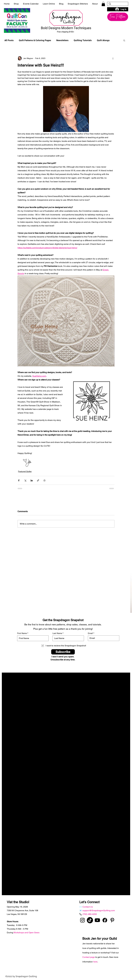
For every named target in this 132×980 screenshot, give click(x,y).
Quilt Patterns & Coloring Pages (35, 40)
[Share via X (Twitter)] (25, 480)
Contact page (89, 957)
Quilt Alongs (103, 40)
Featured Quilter (25, 471)
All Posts (9, 40)
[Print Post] (44, 480)
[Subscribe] (63, 652)
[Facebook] (105, 920)
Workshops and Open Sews (26, 933)
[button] (103, 4)
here (95, 962)
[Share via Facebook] (19, 480)
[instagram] (82, 920)
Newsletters (62, 40)
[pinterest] (112, 920)
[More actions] (113, 58)
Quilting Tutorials (83, 40)
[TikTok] (90, 920)
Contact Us (88, 907)
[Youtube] (97, 920)
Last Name (57, 633)
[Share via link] (38, 480)
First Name (22, 633)
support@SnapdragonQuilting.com (99, 910)
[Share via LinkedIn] (32, 480)
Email (90, 633)
